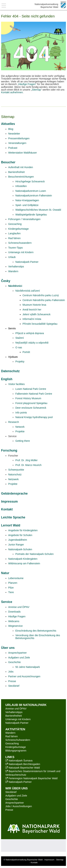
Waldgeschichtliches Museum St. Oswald (38, 210)
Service (7, 602)
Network (20, 427)
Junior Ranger (16, 545)
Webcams (14, 621)
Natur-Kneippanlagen (27, 200)
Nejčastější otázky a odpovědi (32, 343)
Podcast (13, 148)
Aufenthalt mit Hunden (21, 167)
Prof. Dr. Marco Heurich (28, 465)
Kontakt (7, 509)
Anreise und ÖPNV (19, 607)
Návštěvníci (15, 286)
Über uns (8, 648)
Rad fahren (14, 238)
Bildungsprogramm (16, 751)
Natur (5, 573)
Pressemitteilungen (19, 138)
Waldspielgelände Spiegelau (31, 215)
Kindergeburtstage (18, 229)
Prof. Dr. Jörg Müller (26, 460)
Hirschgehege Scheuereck (30, 181)
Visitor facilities (16, 384)
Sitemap (36, 90)
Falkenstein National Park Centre (34, 394)
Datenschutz (10, 371)
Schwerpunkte (16, 470)
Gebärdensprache (14, 494)
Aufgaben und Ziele (19, 658)
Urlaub (12, 257)
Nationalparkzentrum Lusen (31, 191)
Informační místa (32, 319)
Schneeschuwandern (20, 243)
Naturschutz (15, 474)
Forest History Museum (28, 398)
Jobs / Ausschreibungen (19, 806)
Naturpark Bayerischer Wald (23, 768)
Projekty (20, 362)
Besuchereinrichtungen (21, 177)
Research (14, 422)
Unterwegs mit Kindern (21, 252)
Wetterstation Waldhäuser (23, 153)
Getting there (23, 441)
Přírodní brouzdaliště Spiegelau (40, 324)
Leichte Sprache (13, 517)
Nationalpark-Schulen (20, 549)
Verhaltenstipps (14, 712)
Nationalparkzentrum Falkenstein (34, 196)
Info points (21, 413)
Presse (12, 681)
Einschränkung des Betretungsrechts (36, 631)
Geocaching (15, 224)
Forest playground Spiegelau (31, 403)
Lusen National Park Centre (31, 389)
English (7, 379)
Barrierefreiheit (16, 172)
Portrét (26, 352)
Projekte (20, 431)
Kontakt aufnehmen (12, 92)
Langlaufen (14, 233)
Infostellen (21, 186)
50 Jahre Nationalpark (28, 667)
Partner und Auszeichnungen (24, 676)
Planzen (13, 583)
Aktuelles (8, 124)
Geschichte (14, 662)
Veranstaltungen (17, 143)
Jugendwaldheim (18, 540)
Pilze (11, 588)
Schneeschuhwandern (18, 740)
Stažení (20, 338)
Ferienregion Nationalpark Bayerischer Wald (31, 778)
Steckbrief (14, 686)
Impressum (9, 502)
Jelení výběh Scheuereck (36, 314)
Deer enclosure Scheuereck (31, 408)
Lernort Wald (11, 525)
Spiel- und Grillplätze (27, 205)
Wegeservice (15, 626)
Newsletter (14, 134)
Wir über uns (17, 788)
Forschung (9, 450)
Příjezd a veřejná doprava (30, 333)
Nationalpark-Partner (27, 262)
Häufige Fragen (27, 84)
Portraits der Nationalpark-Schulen (34, 554)
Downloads (14, 612)
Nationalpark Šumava (19, 761)
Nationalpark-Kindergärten (23, 559)
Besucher (8, 162)
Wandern (13, 271)
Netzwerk (13, 479)
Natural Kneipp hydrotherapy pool (34, 417)
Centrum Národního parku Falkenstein (44, 300)
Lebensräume (16, 578)
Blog (11, 129)
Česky (6, 281)
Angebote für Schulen (20, 535)
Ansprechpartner (18, 653)
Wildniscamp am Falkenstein (24, 563)
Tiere (11, 592)
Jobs (11, 672)
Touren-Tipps (15, 248)
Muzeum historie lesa (34, 305)
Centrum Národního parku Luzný (41, 295)
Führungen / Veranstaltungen (24, 219)
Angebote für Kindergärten (23, 530)
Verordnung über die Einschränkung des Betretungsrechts (38, 637)
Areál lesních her (32, 310)
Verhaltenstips (16, 267)
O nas (19, 347)
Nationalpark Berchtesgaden (23, 764)
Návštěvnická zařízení (28, 291)
